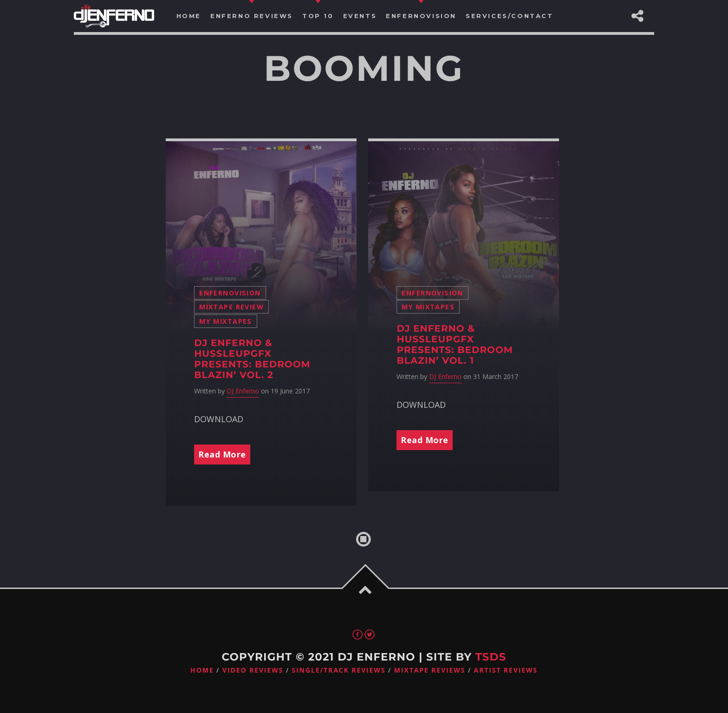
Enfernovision (230, 293)
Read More (222, 454)
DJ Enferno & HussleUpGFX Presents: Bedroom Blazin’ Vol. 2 (252, 359)
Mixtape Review (231, 307)
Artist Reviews (506, 670)
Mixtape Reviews (430, 670)
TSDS (491, 657)
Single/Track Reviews (339, 670)
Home (202, 670)
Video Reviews (253, 670)
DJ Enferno (243, 391)
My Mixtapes (226, 321)
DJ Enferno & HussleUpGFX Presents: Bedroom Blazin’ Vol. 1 (455, 345)
